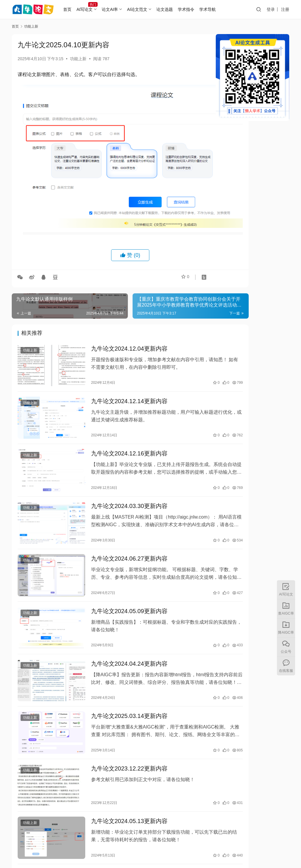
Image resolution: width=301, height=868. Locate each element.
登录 (271, 9)
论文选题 (173, 9)
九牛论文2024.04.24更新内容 (118, 627)
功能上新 (78, 59)
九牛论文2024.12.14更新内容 (118, 374)
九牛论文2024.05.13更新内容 (118, 775)
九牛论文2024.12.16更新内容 (118, 425)
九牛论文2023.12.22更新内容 (118, 728)
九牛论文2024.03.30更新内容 (118, 475)
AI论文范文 (146, 9)
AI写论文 (93, 9)
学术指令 (195, 9)
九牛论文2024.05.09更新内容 (118, 576)
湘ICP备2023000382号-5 (187, 850)
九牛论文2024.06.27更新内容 (118, 526)
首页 (76, 9)
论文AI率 (119, 9)
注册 (285, 9)
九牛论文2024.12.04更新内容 (118, 324)
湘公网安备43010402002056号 (243, 850)
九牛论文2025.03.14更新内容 (118, 677)
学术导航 (216, 9)
